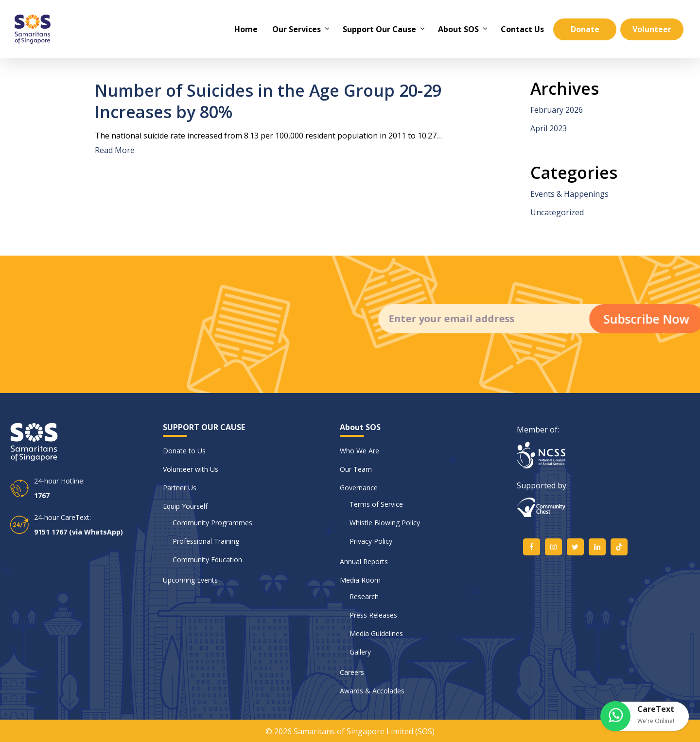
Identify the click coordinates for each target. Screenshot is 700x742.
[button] (645, 716)
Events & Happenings (569, 194)
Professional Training (206, 541)
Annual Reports (364, 561)
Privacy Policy (371, 541)
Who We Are (359, 451)
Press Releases (373, 615)
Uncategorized (557, 212)
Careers (352, 672)
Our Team (356, 469)
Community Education (207, 560)
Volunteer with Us (191, 469)
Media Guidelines (376, 633)
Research (364, 596)
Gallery (360, 652)
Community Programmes (212, 523)
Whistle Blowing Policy (385, 523)
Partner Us (180, 488)
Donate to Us (184, 451)
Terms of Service (376, 504)
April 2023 (549, 128)
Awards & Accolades (372, 691)
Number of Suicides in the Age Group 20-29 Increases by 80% (268, 101)
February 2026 (557, 110)
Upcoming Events (190, 580)
